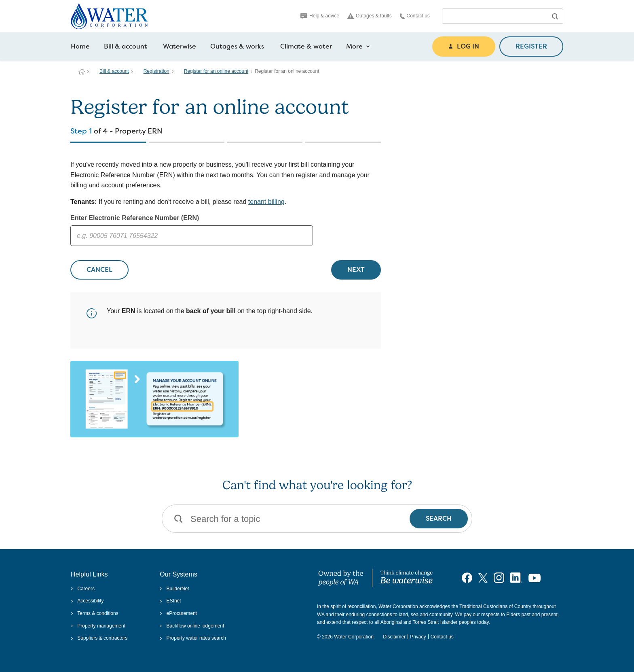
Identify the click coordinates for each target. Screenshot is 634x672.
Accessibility (87, 601)
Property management (98, 626)
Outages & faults (370, 16)
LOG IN (464, 46)
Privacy (418, 637)
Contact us (415, 16)
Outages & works (237, 46)
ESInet (170, 601)
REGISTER (531, 46)
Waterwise (180, 46)
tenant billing (266, 202)
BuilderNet (174, 589)
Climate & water (306, 46)
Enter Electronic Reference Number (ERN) (135, 218)
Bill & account (126, 46)
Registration (156, 71)
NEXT (356, 270)
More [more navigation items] (358, 47)
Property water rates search (193, 638)
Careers (83, 589)
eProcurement (178, 613)
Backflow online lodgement (192, 626)
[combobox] (495, 16)
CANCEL (99, 270)
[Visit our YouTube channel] (535, 578)
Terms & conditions (95, 613)
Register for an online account (216, 71)
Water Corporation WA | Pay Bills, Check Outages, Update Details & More (82, 72)
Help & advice (320, 16)
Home (80, 46)
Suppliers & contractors (99, 638)
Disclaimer (394, 637)
